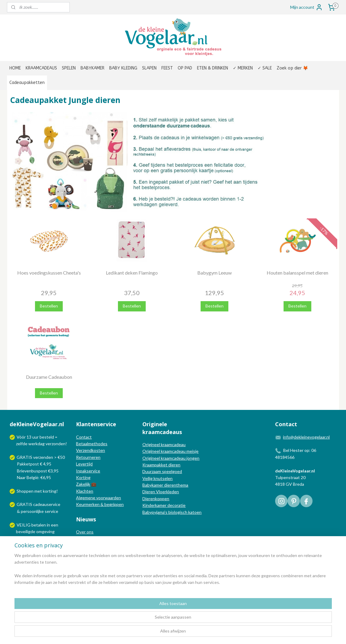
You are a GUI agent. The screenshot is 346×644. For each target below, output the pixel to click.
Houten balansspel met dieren (297, 273)
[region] (133, 620)
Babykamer (153, 485)
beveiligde (26, 531)
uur (35, 437)
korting (50, 491)
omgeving (45, 531)
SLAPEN (149, 68)
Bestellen (49, 306)
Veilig (148, 478)
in (48, 525)
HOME (15, 68)
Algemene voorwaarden (98, 498)
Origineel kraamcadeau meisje (170, 451)
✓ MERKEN (243, 68)
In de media (87, 539)
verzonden (56, 444)
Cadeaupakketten (27, 83)
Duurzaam (152, 471)
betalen (39, 525)
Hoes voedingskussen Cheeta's (49, 273)
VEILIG (24, 525)
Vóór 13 (24, 437)
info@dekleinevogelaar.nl (306, 437)
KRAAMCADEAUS (41, 68)
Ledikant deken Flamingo (132, 273)
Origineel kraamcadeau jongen (171, 458)
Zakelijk (83, 484)
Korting (83, 477)
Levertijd (84, 464)
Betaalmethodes (92, 444)
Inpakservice (88, 471)
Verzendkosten (90, 450)
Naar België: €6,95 (34, 477)
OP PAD (185, 68)
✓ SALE (265, 68)
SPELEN (69, 68)
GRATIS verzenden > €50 (41, 457)
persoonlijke (32, 511)
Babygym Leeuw (214, 273)
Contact (84, 437)
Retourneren (88, 457)
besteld (47, 437)
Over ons (85, 532)
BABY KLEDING (123, 68)
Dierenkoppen (156, 499)
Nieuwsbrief (87, 552)
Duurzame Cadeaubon (49, 377)
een (55, 525)
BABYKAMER (92, 68)
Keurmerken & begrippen (100, 504)
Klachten (85, 491)
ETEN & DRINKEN (213, 68)
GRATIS (25, 504)
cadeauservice (47, 504)
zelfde (22, 444)
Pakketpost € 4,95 (31, 464)
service (51, 511)
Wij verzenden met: (35, 545)
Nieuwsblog (87, 545)
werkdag (37, 444)
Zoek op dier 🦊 (292, 68)
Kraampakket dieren (161, 465)
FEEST (167, 68)
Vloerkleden (167, 492)
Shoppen (25, 491)
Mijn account (306, 7)
